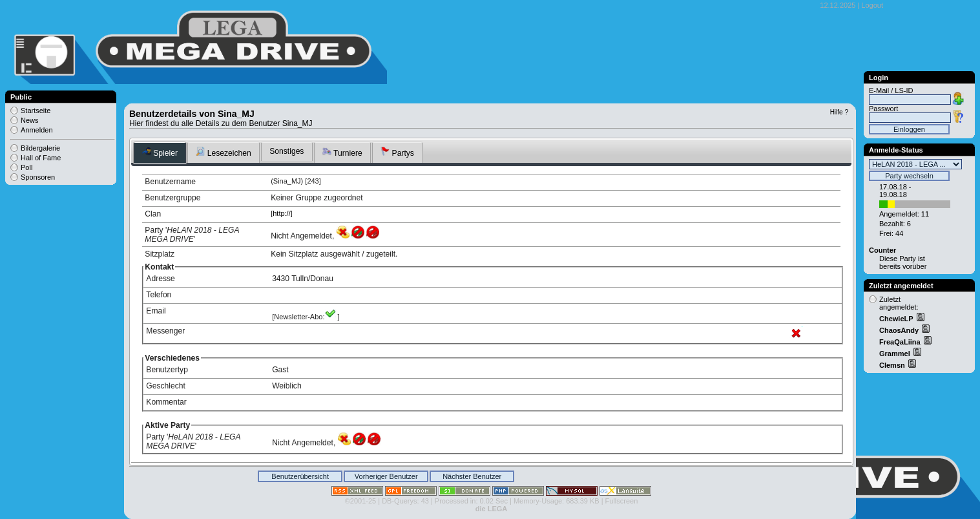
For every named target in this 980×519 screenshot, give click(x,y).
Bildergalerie (40, 148)
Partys (397, 152)
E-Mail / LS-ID (891, 90)
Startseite (36, 111)
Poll (26, 167)
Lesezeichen (223, 152)
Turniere (342, 152)
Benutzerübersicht (300, 476)
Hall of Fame (41, 158)
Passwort (883, 109)
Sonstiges (287, 151)
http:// (282, 213)
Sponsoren (38, 177)
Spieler (160, 152)
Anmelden (37, 130)
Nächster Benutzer (472, 476)
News (30, 120)
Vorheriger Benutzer (386, 476)
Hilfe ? (839, 112)
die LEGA (492, 509)
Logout (872, 5)
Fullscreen (622, 501)
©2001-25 (360, 501)
